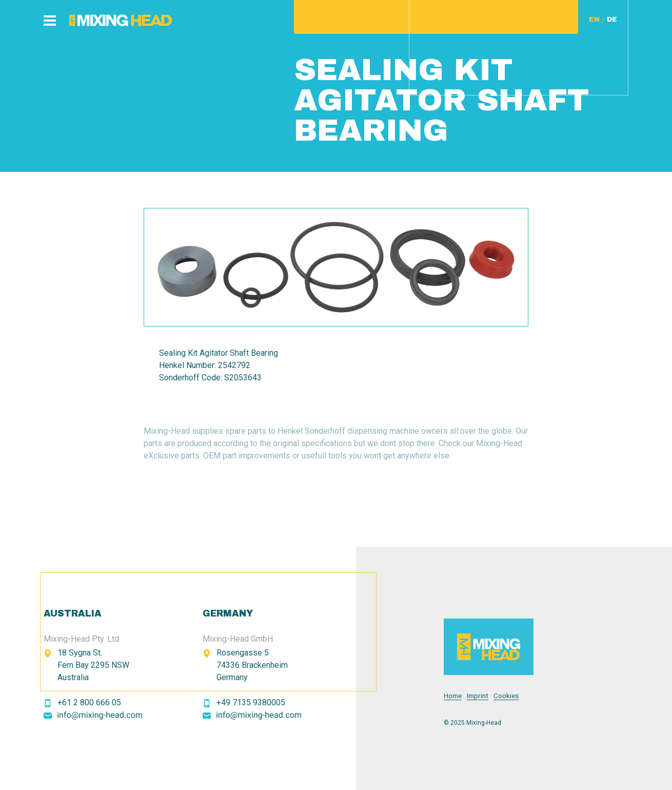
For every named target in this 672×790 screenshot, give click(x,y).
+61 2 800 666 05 (89, 702)
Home (453, 696)
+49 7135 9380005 (251, 702)
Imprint (478, 696)
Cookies (506, 696)
